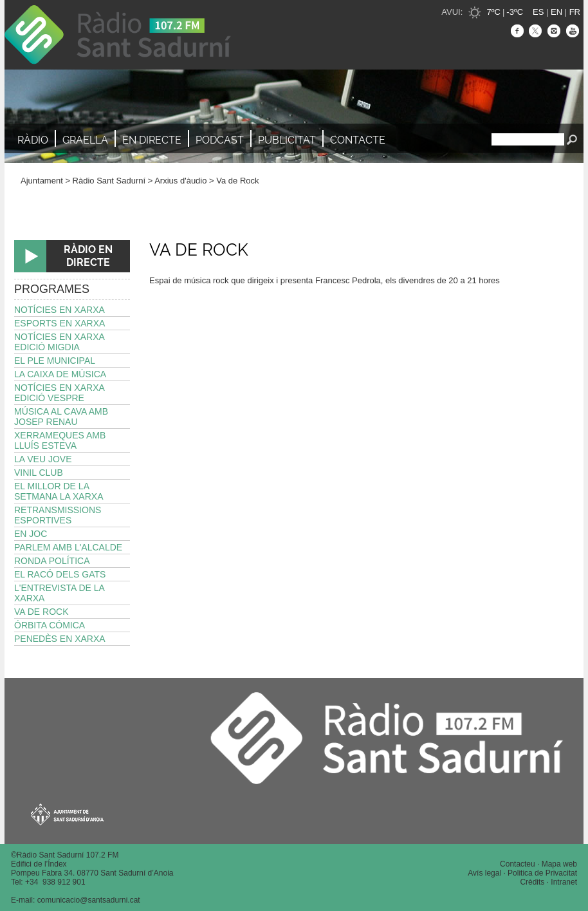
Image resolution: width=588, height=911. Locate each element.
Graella (85, 140)
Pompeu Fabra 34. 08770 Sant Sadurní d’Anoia (92, 873)
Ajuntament (42, 181)
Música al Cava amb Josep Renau (61, 417)
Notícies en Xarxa (60, 310)
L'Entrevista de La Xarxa (60, 593)
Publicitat (287, 140)
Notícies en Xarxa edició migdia (60, 342)
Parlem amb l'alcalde (68, 547)
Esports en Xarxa (60, 323)
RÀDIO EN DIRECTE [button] (88, 256)
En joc (31, 534)
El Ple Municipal (55, 361)
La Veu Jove (43, 459)
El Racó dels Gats (60, 574)
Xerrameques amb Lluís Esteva (60, 440)
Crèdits (532, 882)
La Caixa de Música (60, 374)
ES (538, 12)
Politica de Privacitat (542, 873)
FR (575, 12)
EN (556, 12)
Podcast (220, 140)
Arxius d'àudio (180, 181)
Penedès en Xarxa (60, 639)
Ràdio (33, 140)
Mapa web (559, 864)
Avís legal (484, 873)
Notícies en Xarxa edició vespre (60, 393)
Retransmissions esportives (58, 515)
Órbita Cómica (50, 625)
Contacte (358, 140)
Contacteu (518, 864)
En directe (152, 140)
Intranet (564, 882)
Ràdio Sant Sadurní (118, 35)
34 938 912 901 (58, 882)
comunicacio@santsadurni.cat (89, 900)
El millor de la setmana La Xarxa (59, 491)
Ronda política (52, 561)
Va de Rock (237, 181)
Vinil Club (39, 473)
